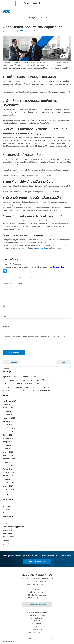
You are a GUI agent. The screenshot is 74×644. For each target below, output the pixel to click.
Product (6, 513)
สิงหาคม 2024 (8, 438)
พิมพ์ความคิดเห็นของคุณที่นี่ (13, 283)
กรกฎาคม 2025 (9, 415)
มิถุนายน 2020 (8, 489)
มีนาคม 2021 (7, 479)
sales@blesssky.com (42, 248)
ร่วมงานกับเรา (37, 624)
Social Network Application (14, 527)
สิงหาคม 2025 (8, 411)
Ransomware (8, 516)
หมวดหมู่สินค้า (32, 18)
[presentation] (18, 345)
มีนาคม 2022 (8, 449)
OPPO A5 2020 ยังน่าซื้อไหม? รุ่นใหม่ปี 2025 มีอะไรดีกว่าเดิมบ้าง (26, 387)
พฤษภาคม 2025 (9, 418)
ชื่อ (4, 306)
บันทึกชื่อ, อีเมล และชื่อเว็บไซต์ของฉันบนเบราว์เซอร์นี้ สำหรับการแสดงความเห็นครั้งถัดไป (35, 337)
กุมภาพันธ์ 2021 (9, 483)
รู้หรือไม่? (21, 31)
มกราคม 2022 (8, 452)
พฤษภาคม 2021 (9, 472)
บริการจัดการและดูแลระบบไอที (37, 612)
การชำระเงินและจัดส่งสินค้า (37, 632)
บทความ (37, 626)
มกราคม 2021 (8, 486)
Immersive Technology (12, 499)
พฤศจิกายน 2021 (9, 459)
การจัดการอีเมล (8, 537)
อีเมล (5, 316)
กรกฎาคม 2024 (9, 442)
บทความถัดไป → (64, 362)
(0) (46, 18)
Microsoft (6, 510)
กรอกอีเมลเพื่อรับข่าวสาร (37, 605)
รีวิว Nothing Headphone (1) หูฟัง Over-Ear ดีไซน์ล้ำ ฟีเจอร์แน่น (26, 391)
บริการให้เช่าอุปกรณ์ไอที (37, 615)
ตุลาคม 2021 (7, 462)
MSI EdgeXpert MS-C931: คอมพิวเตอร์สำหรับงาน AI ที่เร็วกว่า (25, 380)
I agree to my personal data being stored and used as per (33, 267)
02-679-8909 (38, 592)
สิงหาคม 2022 (8, 445)
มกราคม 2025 (8, 432)
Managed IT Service (11, 506)
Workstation (8, 533)
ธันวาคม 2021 (8, 455)
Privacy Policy (59, 267)
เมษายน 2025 (8, 421)
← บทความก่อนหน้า (11, 362)
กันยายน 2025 (8, 408)
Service (6, 523)
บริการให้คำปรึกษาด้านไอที (37, 618)
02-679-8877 (31, 3)
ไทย (9, 4)
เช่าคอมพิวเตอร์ (31, 31)
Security (6, 520)
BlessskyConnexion (38, 598)
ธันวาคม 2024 (8, 435)
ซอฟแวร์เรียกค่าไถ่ (9, 540)
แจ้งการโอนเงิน (37, 629)
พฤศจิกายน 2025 (9, 401)
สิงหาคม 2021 (8, 469)
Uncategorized (9, 530)
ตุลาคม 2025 (8, 404)
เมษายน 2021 (8, 476)
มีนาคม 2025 (8, 425)
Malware (6, 503)
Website (6, 327)
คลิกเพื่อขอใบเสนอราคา (37, 562)
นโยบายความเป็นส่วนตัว (10, 641)
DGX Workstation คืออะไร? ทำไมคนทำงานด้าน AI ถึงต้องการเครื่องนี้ (28, 384)
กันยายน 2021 (8, 466)
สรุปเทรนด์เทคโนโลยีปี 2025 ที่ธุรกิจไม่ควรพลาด (20, 377)
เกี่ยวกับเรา (37, 621)
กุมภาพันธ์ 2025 (9, 428)
